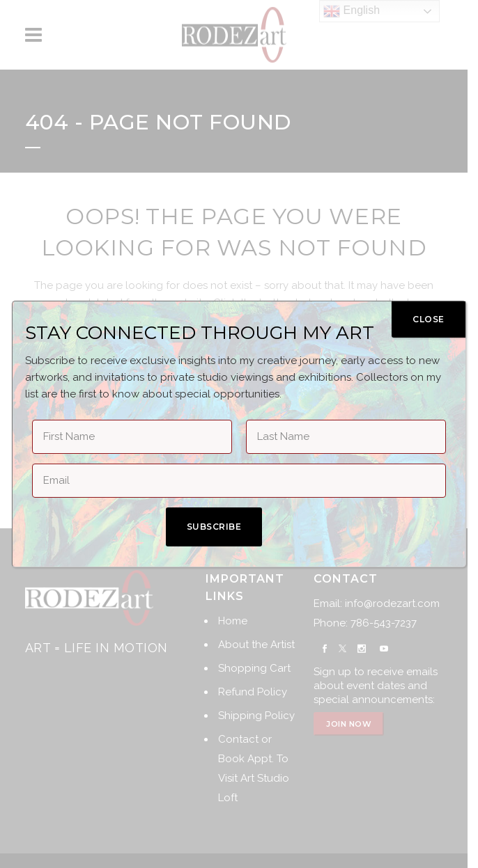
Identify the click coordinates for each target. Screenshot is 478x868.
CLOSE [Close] (429, 319)
